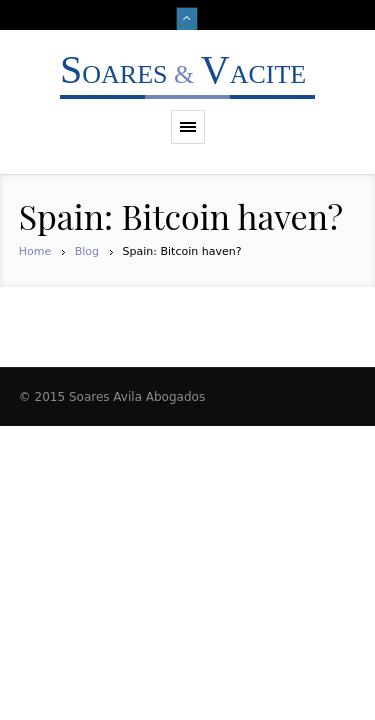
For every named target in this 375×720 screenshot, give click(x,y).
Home (35, 251)
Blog (87, 251)
